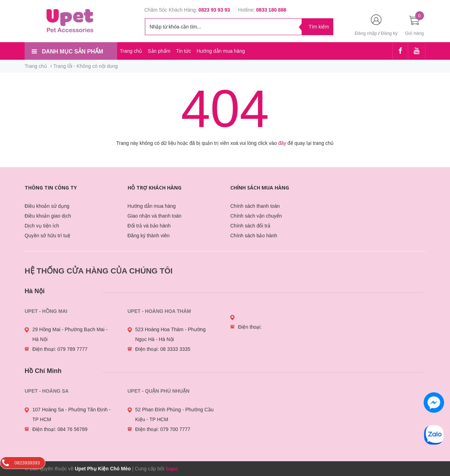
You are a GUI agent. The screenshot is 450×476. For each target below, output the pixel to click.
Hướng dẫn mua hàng (221, 51)
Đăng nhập (366, 33)
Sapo (172, 469)
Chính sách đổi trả (250, 226)
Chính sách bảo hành (254, 236)
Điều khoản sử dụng (47, 206)
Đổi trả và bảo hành (149, 226)
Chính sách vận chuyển (256, 216)
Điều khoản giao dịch (48, 216)
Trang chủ (131, 51)
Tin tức (183, 51)
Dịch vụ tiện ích (42, 226)
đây (282, 143)
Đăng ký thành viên (149, 236)
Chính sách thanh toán (255, 206)
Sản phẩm (159, 51)
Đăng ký (389, 33)
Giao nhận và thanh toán (155, 216)
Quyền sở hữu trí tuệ (47, 236)
